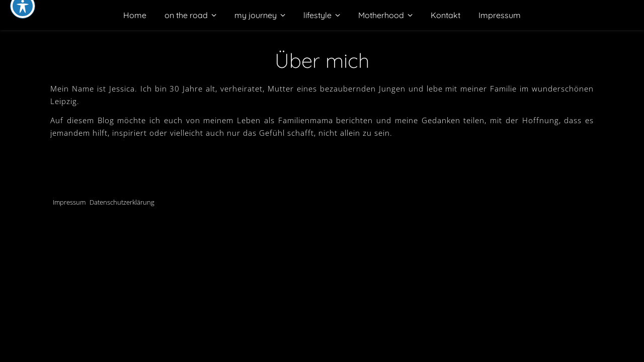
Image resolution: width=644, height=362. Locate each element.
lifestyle (317, 15)
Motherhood (381, 15)
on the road (186, 15)
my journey (256, 15)
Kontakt (446, 15)
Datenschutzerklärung (122, 202)
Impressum (500, 15)
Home (135, 15)
